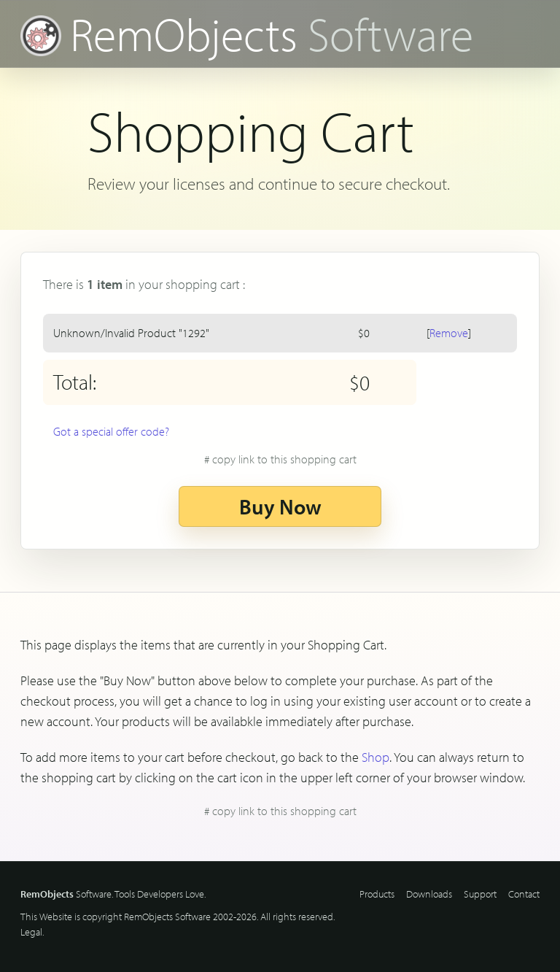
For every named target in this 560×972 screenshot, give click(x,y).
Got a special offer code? (111, 431)
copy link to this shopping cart (284, 811)
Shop (376, 757)
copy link (284, 459)
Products (377, 894)
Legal (31, 932)
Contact (524, 894)
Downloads (429, 894)
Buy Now (280, 506)
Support (480, 894)
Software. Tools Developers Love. (113, 894)
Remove (449, 333)
